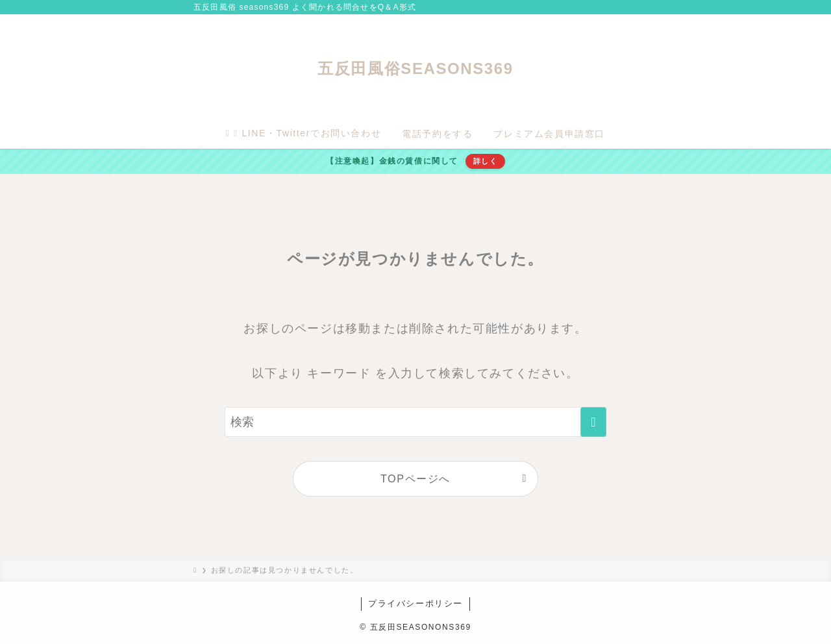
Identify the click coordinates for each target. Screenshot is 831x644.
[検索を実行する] (593, 422)
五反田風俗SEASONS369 (415, 69)
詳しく (486, 161)
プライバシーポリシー (415, 603)
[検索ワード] (415, 422)
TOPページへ (415, 478)
